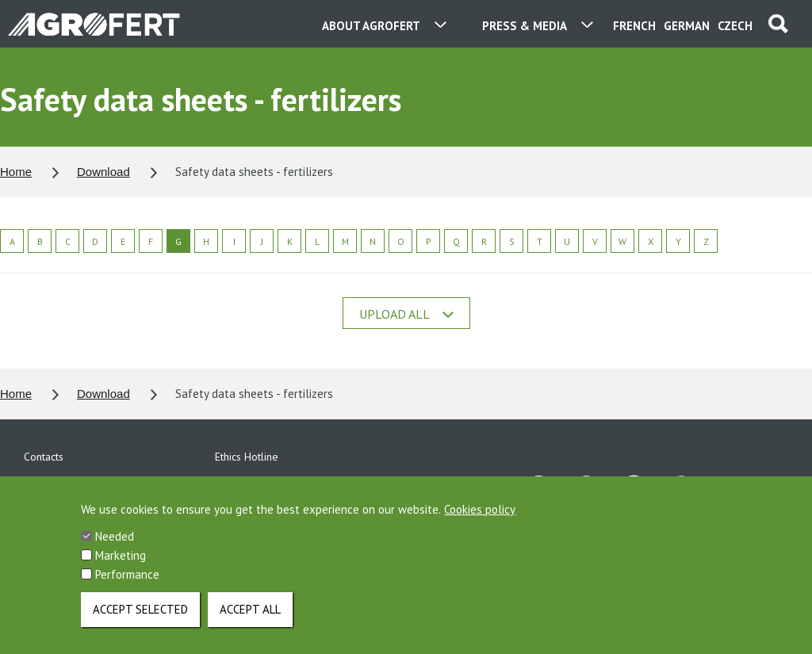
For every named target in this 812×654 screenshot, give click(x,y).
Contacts (44, 457)
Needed (115, 550)
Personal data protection (82, 484)
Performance (127, 588)
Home (16, 172)
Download (103, 172)
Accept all (250, 623)
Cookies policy (480, 523)
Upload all (406, 314)
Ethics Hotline (247, 457)
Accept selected (140, 623)
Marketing (121, 569)
